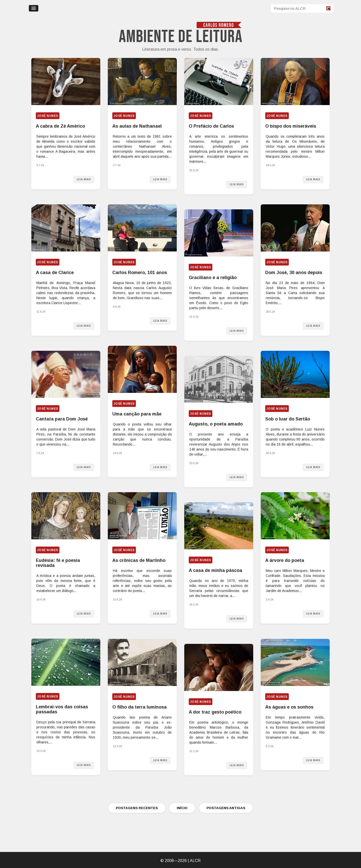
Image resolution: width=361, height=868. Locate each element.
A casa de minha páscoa (215, 570)
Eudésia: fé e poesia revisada (58, 563)
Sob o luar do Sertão (288, 419)
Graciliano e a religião (213, 278)
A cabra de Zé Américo (60, 126)
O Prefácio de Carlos (211, 126)
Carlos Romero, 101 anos (140, 273)
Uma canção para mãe (137, 414)
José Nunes (48, 116)
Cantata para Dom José (62, 419)
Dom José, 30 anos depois (294, 273)
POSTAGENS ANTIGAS (226, 808)
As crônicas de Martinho (139, 560)
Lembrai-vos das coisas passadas (62, 709)
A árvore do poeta (285, 560)
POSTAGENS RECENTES (137, 808)
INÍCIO (182, 808)
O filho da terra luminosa (140, 707)
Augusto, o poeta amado (216, 424)
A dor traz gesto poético (215, 712)
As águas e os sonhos (289, 707)
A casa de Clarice (55, 273)
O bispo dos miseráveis (291, 126)
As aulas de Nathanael (137, 126)
